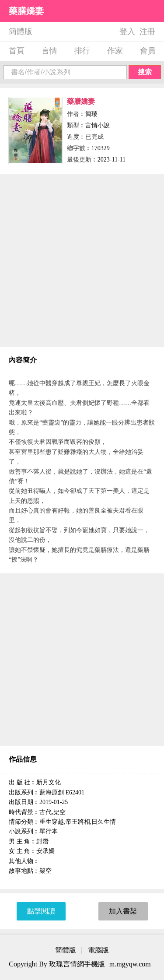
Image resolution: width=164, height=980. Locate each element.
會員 (148, 51)
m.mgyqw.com (130, 964)
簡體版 (21, 32)
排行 (82, 51)
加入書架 (123, 911)
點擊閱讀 (41, 911)
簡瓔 (91, 114)
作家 (115, 51)
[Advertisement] (82, 261)
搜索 (145, 72)
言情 (49, 51)
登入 (127, 32)
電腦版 (98, 950)
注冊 (147, 32)
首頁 (17, 51)
